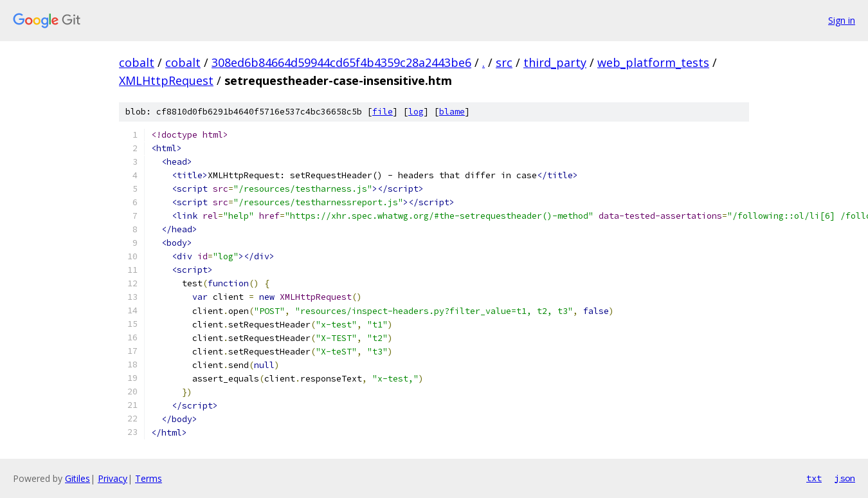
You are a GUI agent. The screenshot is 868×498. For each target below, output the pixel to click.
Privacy (113, 478)
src (504, 62)
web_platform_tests (653, 62)
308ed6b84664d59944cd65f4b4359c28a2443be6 (341, 62)
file (383, 112)
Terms (149, 478)
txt (814, 478)
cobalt (137, 62)
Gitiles (77, 478)
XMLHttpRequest (166, 80)
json (845, 478)
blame (452, 112)
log (416, 112)
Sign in (842, 20)
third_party (555, 62)
